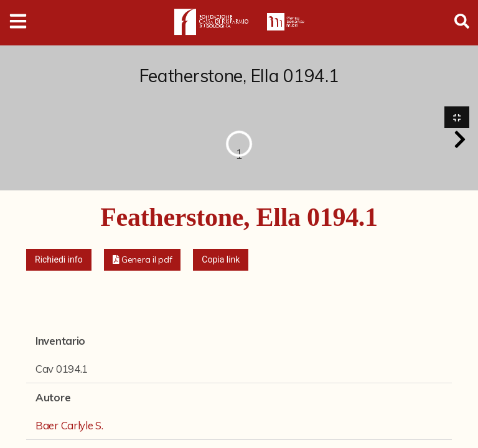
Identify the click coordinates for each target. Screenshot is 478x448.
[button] (460, 140)
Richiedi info (59, 260)
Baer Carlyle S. (69, 427)
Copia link (221, 260)
